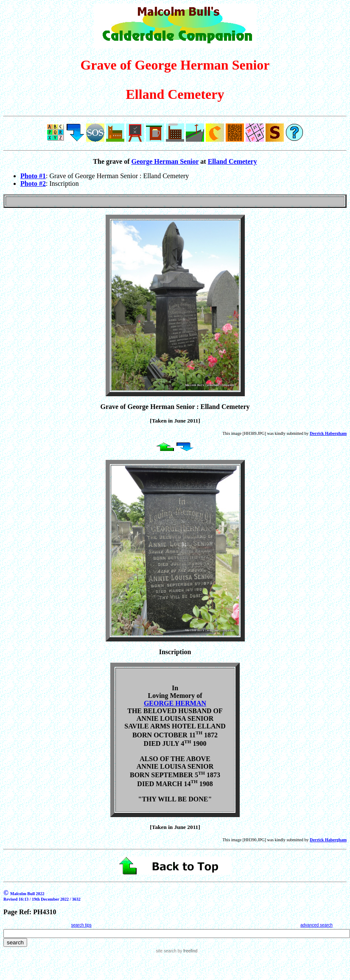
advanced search (316, 925)
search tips (81, 925)
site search (166, 951)
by (187, 951)
